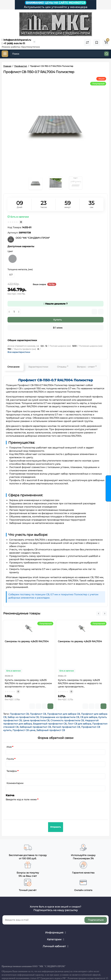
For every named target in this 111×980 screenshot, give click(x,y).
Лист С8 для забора (79, 724)
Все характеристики (19, 352)
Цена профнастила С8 (36, 720)
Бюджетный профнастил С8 (50, 724)
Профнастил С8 (19, 714)
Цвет (10, 251)
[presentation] (30, 808)
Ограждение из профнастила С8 (59, 717)
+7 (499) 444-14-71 (13, 43)
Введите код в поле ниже (21, 799)
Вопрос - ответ (87, 367)
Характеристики (38, 367)
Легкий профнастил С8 (66, 727)
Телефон (12, 771)
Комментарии (15, 783)
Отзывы (63, 367)
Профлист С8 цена (24, 730)
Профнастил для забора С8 (63, 714)
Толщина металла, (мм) (20, 269)
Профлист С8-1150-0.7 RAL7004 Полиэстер (56, 380)
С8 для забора (89, 717)
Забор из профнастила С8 (23, 717)
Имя (9, 747)
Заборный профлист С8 (51, 730)
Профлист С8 (38, 714)
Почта (10, 759)
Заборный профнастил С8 (35, 727)
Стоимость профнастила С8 (67, 720)
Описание (13, 367)
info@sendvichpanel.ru (16, 40)
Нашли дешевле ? (55, 304)
